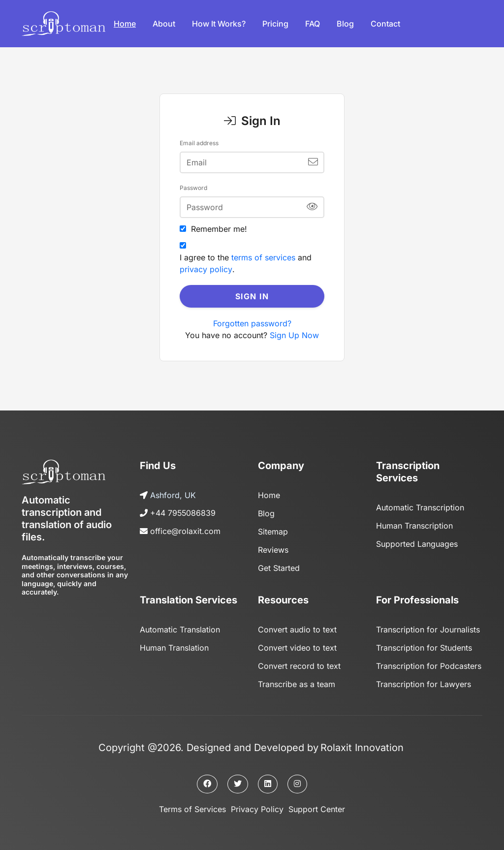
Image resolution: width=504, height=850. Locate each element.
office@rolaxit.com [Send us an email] (185, 531)
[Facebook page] (207, 780)
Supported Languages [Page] (417, 543)
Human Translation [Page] (174, 645)
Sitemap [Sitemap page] (273, 531)
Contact (385, 24)
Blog (345, 24)
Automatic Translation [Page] (180, 627)
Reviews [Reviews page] (273, 548)
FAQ (313, 24)
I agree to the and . (246, 263)
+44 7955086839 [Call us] (183, 513)
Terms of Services (192, 805)
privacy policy (206, 269)
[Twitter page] (238, 780)
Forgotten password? (252, 323)
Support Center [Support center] (317, 805)
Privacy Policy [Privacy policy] (257, 805)
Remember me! (219, 229)
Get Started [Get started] (279, 566)
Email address (199, 143)
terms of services (263, 257)
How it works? (219, 24)
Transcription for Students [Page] (424, 645)
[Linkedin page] (268, 780)
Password (193, 188)
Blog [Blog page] (266, 513)
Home (125, 24)
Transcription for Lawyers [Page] (424, 680)
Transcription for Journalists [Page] (428, 627)
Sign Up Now (294, 335)
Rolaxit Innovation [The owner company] (362, 743)
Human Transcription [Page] (414, 525)
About (164, 24)
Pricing (275, 24)
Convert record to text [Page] (299, 662)
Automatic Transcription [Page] (420, 507)
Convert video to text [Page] (297, 645)
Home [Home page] (269, 495)
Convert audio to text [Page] (297, 627)
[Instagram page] (297, 780)
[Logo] (63, 24)
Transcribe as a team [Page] (297, 680)
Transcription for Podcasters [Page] (429, 662)
